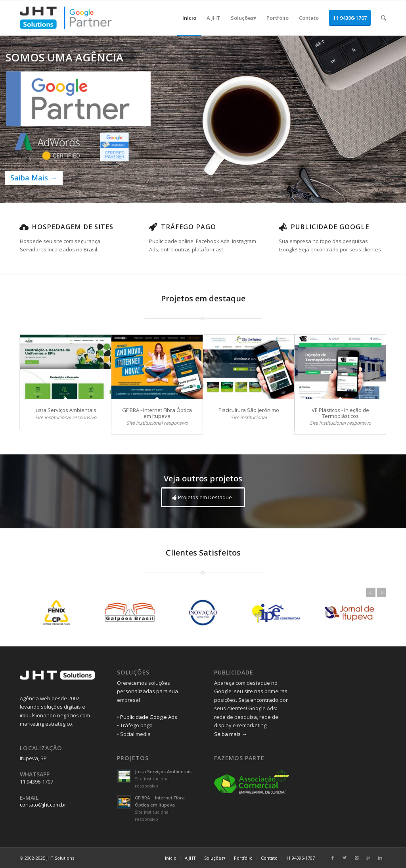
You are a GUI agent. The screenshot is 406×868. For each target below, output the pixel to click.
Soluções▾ (215, 858)
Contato (269, 858)
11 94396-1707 (300, 858)
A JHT (190, 858)
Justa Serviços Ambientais (65, 410)
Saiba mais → (231, 734)
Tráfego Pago (189, 227)
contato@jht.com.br (43, 805)
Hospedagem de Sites (73, 227)
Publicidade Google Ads (149, 717)
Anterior (371, 592)
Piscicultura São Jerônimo (249, 410)
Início (171, 858)
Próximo (381, 592)
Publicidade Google (330, 227)
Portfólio (243, 858)
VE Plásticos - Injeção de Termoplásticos (340, 413)
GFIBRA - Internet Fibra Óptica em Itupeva (157, 413)
